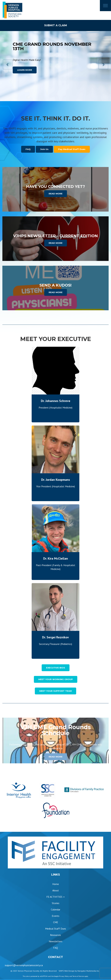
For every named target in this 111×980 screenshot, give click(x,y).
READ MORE (56, 194)
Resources (55, 935)
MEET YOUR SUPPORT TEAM (55, 691)
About (56, 890)
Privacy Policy (64, 976)
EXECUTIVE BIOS (56, 668)
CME (56, 922)
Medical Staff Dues (56, 929)
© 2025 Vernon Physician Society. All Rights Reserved (34, 971)
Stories (56, 903)
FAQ (28, 149)
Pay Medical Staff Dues (72, 149)
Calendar (56, 909)
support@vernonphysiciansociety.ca (24, 965)
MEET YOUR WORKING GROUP (56, 679)
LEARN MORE (25, 70)
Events (56, 916)
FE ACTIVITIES (55, 897)
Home (56, 884)
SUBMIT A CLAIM (56, 25)
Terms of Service (78, 976)
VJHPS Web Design (67, 971)
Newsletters (56, 941)
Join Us (44, 149)
